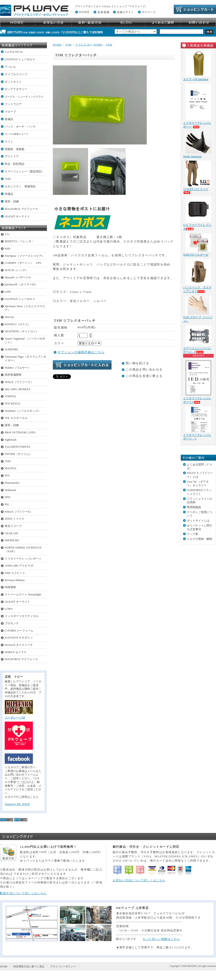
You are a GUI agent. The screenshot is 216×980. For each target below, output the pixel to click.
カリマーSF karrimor (196, 79)
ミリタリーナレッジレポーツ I (197, 400)
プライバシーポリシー (63, 966)
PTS (7, 476)
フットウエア (13, 104)
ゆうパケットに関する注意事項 (200, 527)
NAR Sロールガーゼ (196, 255)
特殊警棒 (10, 587)
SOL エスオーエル (16, 418)
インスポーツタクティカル (22, 616)
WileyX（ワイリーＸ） (19, 382)
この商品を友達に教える (144, 376)
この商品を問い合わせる (144, 369)
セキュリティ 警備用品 (20, 186)
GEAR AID (11, 533)
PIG (7, 504)
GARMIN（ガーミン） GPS (23, 263)
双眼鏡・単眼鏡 (15, 149)
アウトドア (12, 156)
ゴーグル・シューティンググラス (24, 97)
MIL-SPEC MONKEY (18, 389)
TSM (8, 179)
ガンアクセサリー (16, 89)
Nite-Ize (9, 317)
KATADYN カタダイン (19, 638)
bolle (8, 249)
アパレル (10, 67)
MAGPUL (11, 468)
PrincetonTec (12, 483)
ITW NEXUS (12, 404)
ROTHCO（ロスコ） (18, 324)
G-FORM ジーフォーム (19, 631)
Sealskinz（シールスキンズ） (23, 411)
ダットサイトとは (198, 521)
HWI (8, 497)
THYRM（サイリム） (18, 454)
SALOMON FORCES (17, 447)
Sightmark (11, 440)
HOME (57, 45)
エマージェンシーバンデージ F (197, 350)
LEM (8, 292)
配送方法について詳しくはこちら (23, 893)
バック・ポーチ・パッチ (20, 127)
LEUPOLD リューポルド (20, 59)
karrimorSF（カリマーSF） (21, 284)
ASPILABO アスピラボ (19, 566)
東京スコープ (13, 526)
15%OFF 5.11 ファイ (196, 191)
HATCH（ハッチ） (16, 270)
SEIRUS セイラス (16, 652)
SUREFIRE (11, 349)
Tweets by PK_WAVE (17, 804)
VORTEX (10, 396)
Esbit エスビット (15, 573)
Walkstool (10, 490)
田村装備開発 (13, 375)
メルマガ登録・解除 (200, 539)
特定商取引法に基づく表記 (29, 966)
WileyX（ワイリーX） (19, 512)
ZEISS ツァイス (14, 519)
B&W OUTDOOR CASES (20, 432)
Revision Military (15, 580)
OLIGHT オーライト (17, 216)
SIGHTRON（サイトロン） (22, 331)
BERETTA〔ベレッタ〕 (19, 241)
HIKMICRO (12, 540)
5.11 (7, 234)
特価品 (9, 194)
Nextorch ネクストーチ (19, 645)
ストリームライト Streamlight (23, 594)
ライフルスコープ (16, 74)
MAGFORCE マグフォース (21, 209)
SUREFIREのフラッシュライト (199, 492)
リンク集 (193, 534)
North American (192, 156)
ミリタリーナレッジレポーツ (23, 559)
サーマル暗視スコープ (16, 134)
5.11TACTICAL (14, 52)
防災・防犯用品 (15, 164)
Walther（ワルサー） (18, 368)
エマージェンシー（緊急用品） (24, 171)
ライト (9, 142)
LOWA (9, 609)
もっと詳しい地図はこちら (161, 939)
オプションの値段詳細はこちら (81, 352)
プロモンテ (12, 623)
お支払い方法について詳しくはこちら (139, 880)
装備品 (9, 119)
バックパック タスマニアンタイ (197, 289)
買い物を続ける (137, 363)
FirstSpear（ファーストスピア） (25, 256)
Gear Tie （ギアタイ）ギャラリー (198, 484)
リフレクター (84, 45)
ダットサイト (13, 82)
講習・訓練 (12, 201)
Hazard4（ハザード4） (19, 277)
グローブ (10, 112)
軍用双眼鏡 (194, 507)
